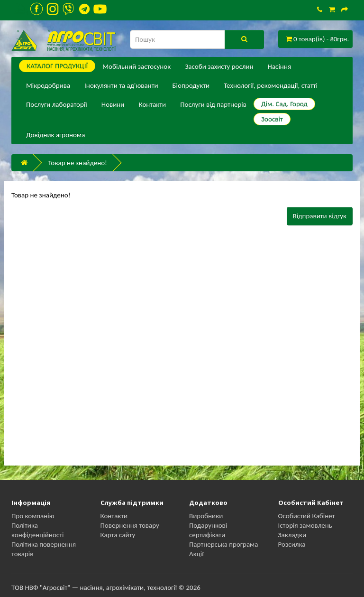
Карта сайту (118, 535)
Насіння (279, 66)
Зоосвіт (272, 119)
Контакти (152, 104)
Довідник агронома (55, 135)
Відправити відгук (320, 216)
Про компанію (33, 516)
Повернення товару (130, 525)
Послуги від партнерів (213, 104)
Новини (113, 104)
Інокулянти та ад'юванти (121, 85)
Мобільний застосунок (136, 66)
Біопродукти (191, 85)
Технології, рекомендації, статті (271, 85)
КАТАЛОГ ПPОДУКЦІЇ (57, 66)
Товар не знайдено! (77, 163)
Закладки (292, 535)
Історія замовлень (305, 525)
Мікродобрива (48, 85)
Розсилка (292, 544)
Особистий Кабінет (307, 516)
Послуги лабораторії (57, 104)
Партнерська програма (223, 544)
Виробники (206, 516)
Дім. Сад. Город (284, 104)
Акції (196, 554)
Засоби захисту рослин (219, 66)
